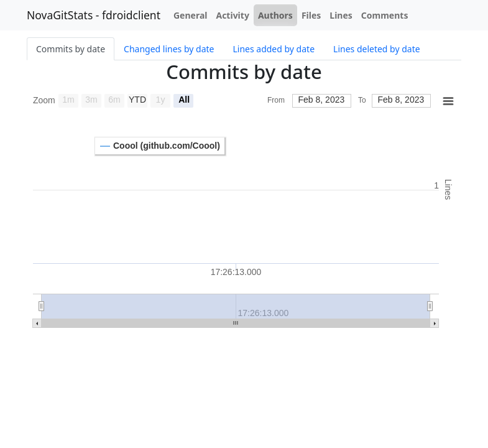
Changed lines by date (169, 49)
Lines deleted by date (377, 49)
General (191, 15)
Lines (341, 15)
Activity (232, 15)
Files (311, 15)
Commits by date (71, 49)
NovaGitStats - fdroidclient (94, 15)
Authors (275, 15)
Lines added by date (274, 49)
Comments (385, 15)
